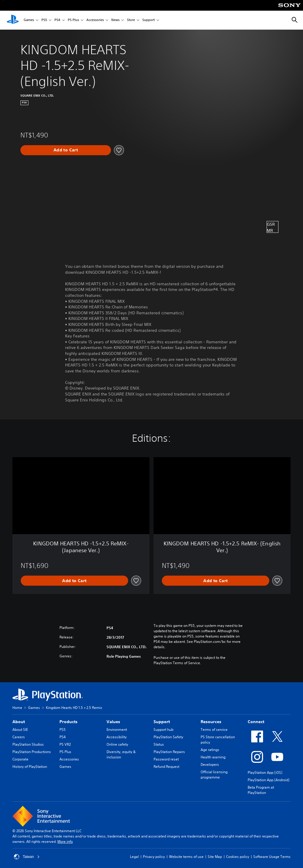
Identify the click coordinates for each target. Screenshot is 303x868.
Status (159, 744)
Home (17, 708)
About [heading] (19, 722)
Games (29, 20)
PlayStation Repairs (169, 752)
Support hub (163, 730)
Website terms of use (186, 857)
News (115, 20)
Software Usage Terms (272, 857)
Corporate (20, 759)
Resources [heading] (211, 722)
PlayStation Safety (168, 737)
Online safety (117, 744)
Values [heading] (113, 722)
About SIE (20, 730)
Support (149, 20)
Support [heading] (162, 722)
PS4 (57, 20)
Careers (19, 737)
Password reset (166, 759)
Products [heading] (69, 722)
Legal (134, 857)
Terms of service (214, 730)
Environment (117, 730)
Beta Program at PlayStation (261, 790)
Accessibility (117, 737)
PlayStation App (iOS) (265, 772)
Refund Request (166, 767)
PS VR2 (65, 744)
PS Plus (73, 20)
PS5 (44, 20)
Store (131, 20)
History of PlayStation (30, 767)
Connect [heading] (256, 722)
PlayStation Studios (28, 744)
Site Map (215, 857)
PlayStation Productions (32, 752)
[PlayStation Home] (13, 20)
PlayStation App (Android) (269, 780)
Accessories (95, 20)
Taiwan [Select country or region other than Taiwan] (27, 857)
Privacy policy (154, 857)
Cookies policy (238, 857)
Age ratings (210, 750)
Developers (210, 764)
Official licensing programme (214, 775)
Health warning (213, 757)
